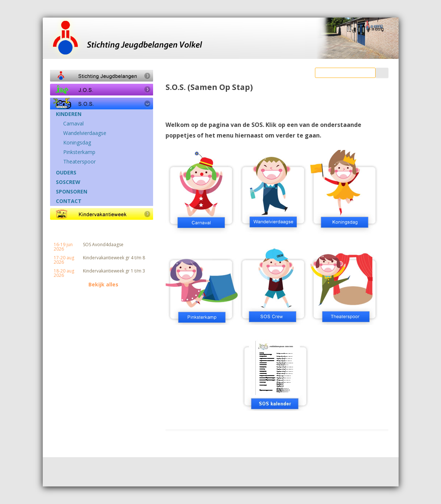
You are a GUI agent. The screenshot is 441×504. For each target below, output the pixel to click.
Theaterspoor (79, 162)
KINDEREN (69, 114)
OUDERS (66, 173)
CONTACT (69, 201)
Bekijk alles (103, 285)
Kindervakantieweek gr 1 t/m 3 (114, 271)
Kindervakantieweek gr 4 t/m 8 (114, 258)
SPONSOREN (72, 192)
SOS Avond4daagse (103, 245)
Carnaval (73, 124)
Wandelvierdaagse (85, 133)
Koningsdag (77, 143)
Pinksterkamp (79, 152)
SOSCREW (68, 182)
